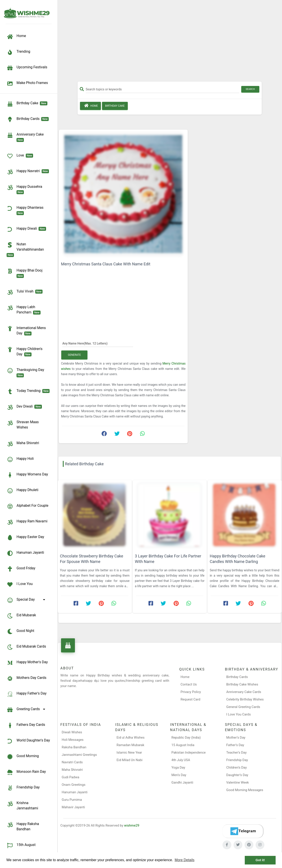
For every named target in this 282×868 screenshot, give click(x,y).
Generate (74, 355)
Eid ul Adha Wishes (131, 738)
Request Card (191, 699)
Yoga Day (178, 767)
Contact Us (189, 684)
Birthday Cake (115, 106)
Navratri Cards (72, 762)
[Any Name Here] (98, 343)
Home (90, 106)
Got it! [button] (260, 860)
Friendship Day (237, 760)
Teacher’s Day (236, 753)
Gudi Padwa (70, 777)
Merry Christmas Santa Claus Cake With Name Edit (106, 264)
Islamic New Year (129, 753)
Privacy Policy (191, 692)
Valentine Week (237, 782)
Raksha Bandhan (74, 747)
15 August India (183, 745)
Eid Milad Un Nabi (130, 760)
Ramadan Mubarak (130, 745)
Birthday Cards (237, 677)
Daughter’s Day (237, 775)
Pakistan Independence (189, 753)
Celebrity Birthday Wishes (245, 699)
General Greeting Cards (243, 707)
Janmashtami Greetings (79, 755)
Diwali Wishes (72, 732)
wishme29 (132, 825)
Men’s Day (179, 775)
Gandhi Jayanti (182, 782)
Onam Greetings (74, 785)
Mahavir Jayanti (73, 807)
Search (250, 89)
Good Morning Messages (245, 790)
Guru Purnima (72, 800)
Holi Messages (73, 740)
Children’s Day (237, 767)
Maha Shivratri (72, 770)
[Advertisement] (170, 42)
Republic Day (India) (186, 738)
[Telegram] (243, 831)
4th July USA (181, 760)
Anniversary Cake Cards (244, 692)
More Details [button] (185, 860)
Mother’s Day (236, 738)
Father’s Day (235, 745)
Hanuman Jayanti (75, 792)
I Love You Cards (238, 714)
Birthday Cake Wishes (242, 684)
